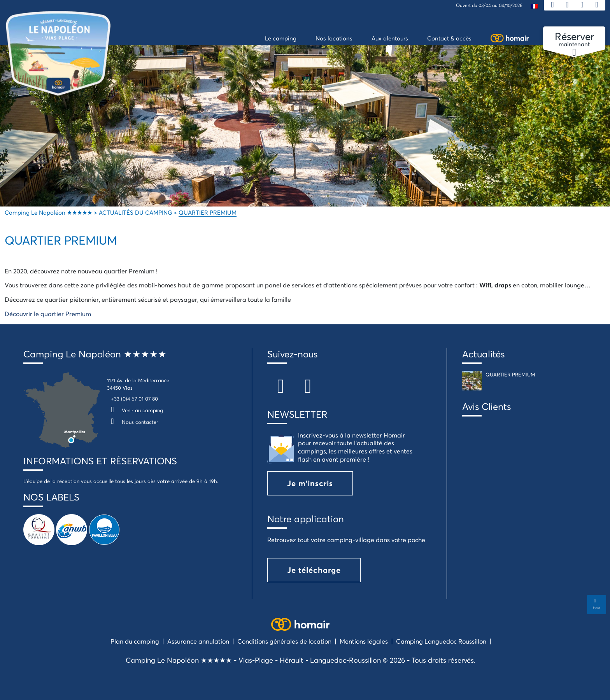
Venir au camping (135, 410)
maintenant (574, 40)
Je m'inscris (310, 483)
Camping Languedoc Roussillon (441, 641)
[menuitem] (534, 6)
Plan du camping (135, 641)
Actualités (483, 354)
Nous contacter (133, 422)
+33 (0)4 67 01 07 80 (134, 399)
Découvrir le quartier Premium (48, 314)
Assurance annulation (198, 641)
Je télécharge (314, 570)
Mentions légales (364, 641)
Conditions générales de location (284, 641)
